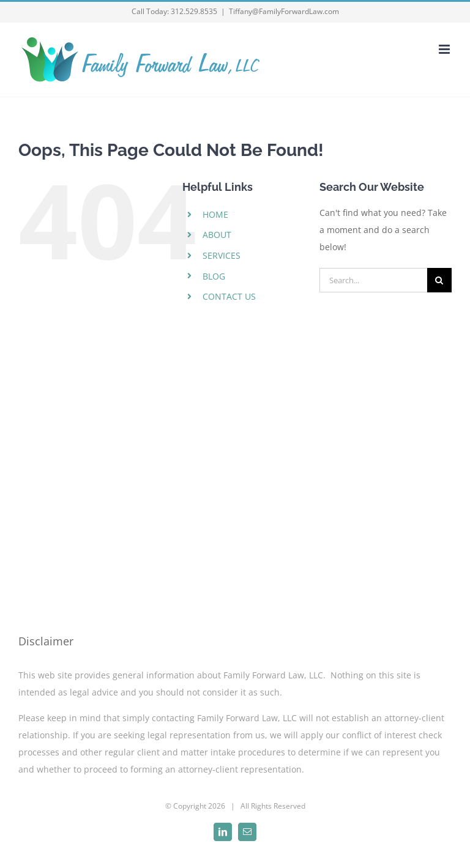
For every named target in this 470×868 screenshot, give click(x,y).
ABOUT (217, 235)
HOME (215, 214)
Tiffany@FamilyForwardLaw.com (284, 11)
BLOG (214, 276)
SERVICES (222, 255)
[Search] (439, 280)
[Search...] (373, 280)
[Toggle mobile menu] (445, 49)
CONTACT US (229, 296)
